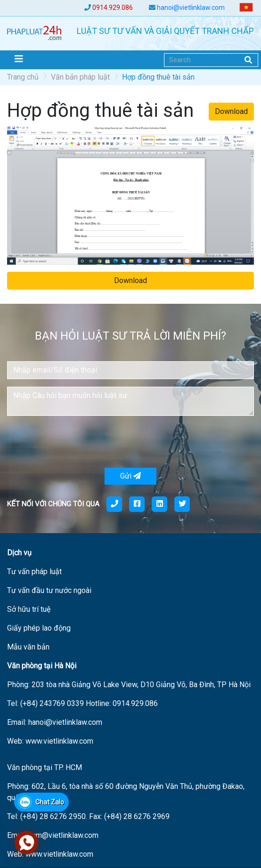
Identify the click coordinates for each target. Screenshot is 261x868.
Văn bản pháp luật (80, 77)
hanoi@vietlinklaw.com (191, 8)
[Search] (211, 60)
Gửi (130, 476)
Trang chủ (23, 77)
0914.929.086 (113, 8)
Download (231, 111)
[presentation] (79, 442)
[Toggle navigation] (19, 59)
